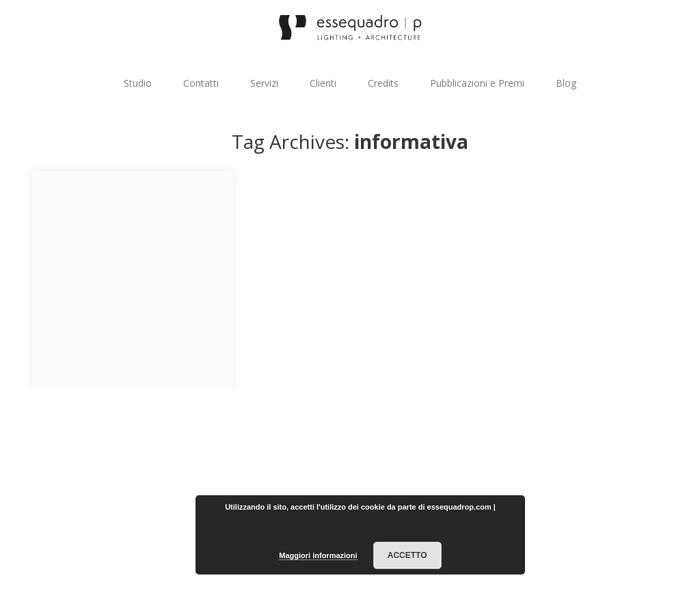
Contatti (201, 83)
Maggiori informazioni (318, 555)
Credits (383, 83)
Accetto (407, 555)
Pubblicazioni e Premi (477, 83)
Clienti (323, 83)
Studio (138, 83)
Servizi (264, 83)
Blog (566, 83)
